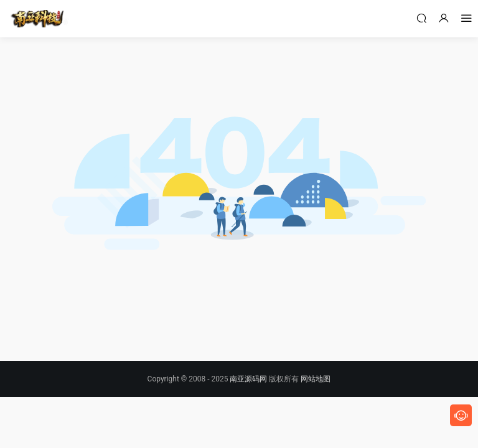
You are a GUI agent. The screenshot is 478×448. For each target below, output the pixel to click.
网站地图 (316, 379)
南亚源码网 (248, 379)
